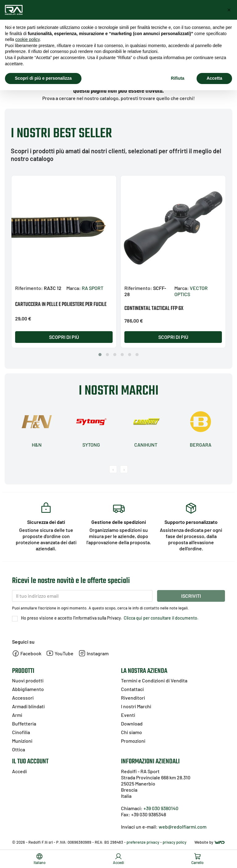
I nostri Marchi (136, 706)
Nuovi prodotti (28, 680)
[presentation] (113, 469)
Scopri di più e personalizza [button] (43, 78)
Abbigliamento (28, 689)
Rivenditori (133, 698)
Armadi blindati (28, 706)
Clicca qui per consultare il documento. (161, 618)
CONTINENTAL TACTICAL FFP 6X (154, 309)
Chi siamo (131, 732)
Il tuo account (30, 762)
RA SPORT (93, 288)
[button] (100, 355)
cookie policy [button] (27, 39)
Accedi (19, 771)
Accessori (23, 698)
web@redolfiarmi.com (183, 827)
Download (132, 723)
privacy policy (175, 842)
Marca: (74, 288)
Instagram (94, 653)
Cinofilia (21, 732)
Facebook (27, 653)
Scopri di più (64, 337)
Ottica (19, 749)
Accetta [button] (214, 78)
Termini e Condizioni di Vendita (154, 680)
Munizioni (22, 741)
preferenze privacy (143, 842)
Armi (17, 715)
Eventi (128, 715)
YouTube (60, 653)
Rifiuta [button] (178, 78)
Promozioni (133, 741)
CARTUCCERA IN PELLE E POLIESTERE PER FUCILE (61, 305)
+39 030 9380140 (161, 808)
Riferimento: (29, 288)
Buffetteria (24, 723)
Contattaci (132, 689)
